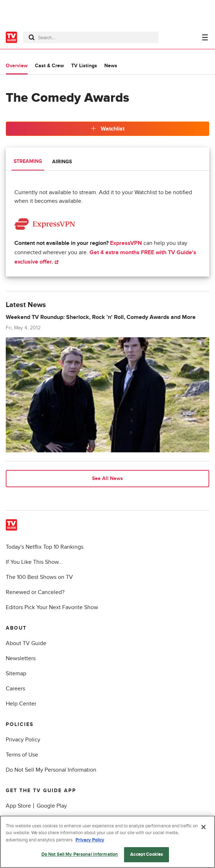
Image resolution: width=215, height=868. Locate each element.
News (111, 66)
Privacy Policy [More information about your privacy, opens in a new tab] (90, 840)
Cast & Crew (49, 66)
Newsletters (21, 658)
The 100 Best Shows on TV (39, 577)
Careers (15, 689)
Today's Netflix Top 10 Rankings (45, 547)
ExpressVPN (126, 243)
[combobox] (91, 37)
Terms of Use (22, 755)
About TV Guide (26, 643)
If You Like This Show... (34, 562)
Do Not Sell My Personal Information (51, 770)
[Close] (203, 827)
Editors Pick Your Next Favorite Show (52, 607)
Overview (17, 66)
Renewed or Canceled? (35, 592)
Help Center (21, 704)
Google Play (52, 806)
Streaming (28, 161)
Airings (62, 162)
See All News (107, 478)
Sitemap (16, 673)
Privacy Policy (23, 740)
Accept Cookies (147, 855)
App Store (18, 806)
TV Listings (84, 66)
